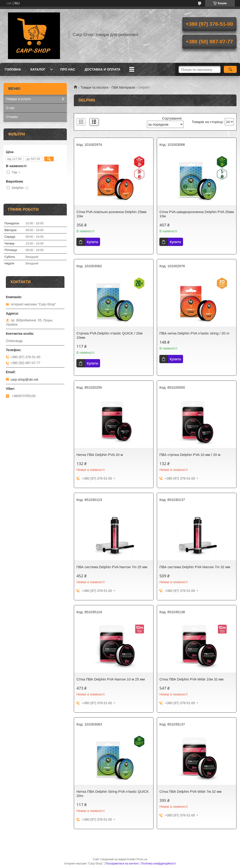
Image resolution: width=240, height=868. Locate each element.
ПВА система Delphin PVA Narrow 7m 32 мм (195, 567)
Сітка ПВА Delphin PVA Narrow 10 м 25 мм (111, 679)
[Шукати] (230, 69)
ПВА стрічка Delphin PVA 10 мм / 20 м (190, 455)
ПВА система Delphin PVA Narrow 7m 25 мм (112, 567)
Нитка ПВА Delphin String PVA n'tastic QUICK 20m (112, 794)
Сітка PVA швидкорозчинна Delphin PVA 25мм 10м (197, 214)
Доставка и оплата (103, 69)
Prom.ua (142, 859)
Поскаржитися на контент (122, 864)
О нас (10, 108)
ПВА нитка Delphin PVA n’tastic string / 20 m (194, 333)
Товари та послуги (94, 87)
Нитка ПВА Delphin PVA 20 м (100, 455)
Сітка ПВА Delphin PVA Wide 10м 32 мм (191, 679)
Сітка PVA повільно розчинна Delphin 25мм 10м (111, 214)
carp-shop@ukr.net (24, 380)
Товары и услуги (18, 99)
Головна (13, 69)
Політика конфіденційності (158, 864)
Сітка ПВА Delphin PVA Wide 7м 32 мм (190, 791)
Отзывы (12, 117)
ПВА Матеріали (123, 87)
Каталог (38, 69)
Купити (92, 242)
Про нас (68, 69)
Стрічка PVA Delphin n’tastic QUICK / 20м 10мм (109, 335)
